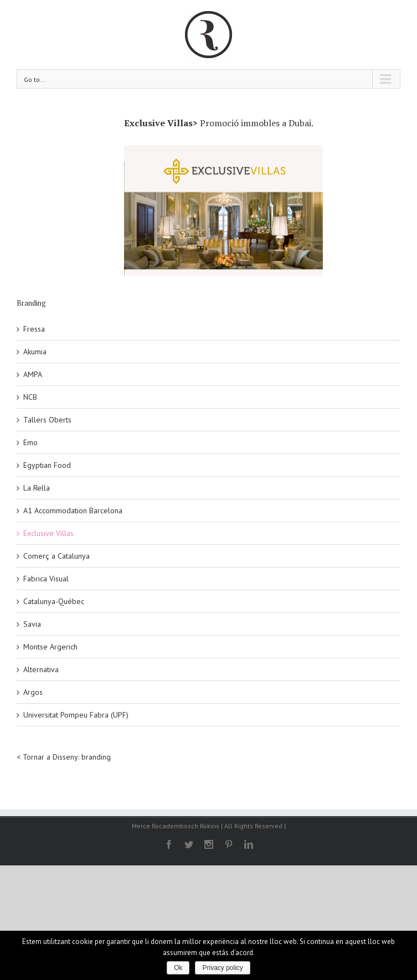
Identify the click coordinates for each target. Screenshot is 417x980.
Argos (33, 692)
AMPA (33, 374)
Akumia (35, 352)
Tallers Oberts (47, 420)
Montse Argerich (50, 647)
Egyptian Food (47, 465)
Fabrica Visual (46, 579)
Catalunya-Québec (54, 601)
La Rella (37, 488)
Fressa (34, 329)
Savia (32, 624)
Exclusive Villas (48, 533)
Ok (178, 968)
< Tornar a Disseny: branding (64, 757)
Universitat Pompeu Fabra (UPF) (76, 715)
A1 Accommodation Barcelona (73, 510)
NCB (30, 397)
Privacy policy (222, 968)
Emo (30, 442)
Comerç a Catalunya (56, 556)
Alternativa (41, 669)
